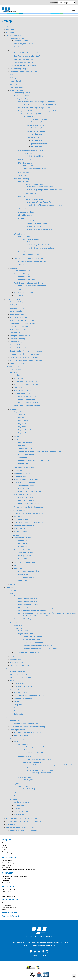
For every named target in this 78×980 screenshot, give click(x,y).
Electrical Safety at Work (19, 348)
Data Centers (19, 714)
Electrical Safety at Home (20, 345)
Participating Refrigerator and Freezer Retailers (45, 205)
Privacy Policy (35, 956)
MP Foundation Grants (19, 674)
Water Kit (22, 252)
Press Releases (20, 596)
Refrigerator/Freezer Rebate (33, 184)
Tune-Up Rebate (33, 138)
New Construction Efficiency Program (28, 258)
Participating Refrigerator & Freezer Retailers (44, 190)
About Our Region (21, 692)
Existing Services (25, 556)
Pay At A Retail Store (26, 430)
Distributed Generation (31, 639)
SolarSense (18, 47)
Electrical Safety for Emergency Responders (27, 351)
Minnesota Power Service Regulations (29, 507)
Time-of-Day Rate (25, 448)
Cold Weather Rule (21, 519)
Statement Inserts (21, 476)
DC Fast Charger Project (19, 69)
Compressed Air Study (27, 279)
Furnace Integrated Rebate (37, 119)
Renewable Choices (17, 38)
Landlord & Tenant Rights (28, 402)
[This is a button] (74, 10)
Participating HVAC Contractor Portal (20, 827)
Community (10, 669)
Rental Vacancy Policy (27, 399)
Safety (12, 584)
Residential (23, 543)
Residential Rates (25, 442)
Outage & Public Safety (15, 299)
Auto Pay (22, 415)
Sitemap (45, 956)
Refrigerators (24, 181)
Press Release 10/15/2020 (28, 605)
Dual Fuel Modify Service (23, 59)
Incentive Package (29, 153)
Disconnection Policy (26, 497)
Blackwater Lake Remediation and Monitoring (27, 727)
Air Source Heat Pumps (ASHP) (30, 114)
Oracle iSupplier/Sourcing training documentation (25, 821)
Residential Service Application (26, 381)
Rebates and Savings (22, 274)
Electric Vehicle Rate (26, 454)
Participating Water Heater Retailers (41, 245)
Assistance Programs (18, 510)
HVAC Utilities (24, 172)
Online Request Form (31, 255)
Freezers (22, 197)
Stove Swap (23, 175)
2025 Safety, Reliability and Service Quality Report (19, 870)
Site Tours (5, 881)
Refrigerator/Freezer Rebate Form (40, 187)
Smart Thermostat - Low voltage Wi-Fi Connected (37, 102)
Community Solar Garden (24, 44)
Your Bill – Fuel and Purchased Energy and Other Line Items (41, 451)
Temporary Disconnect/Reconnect (27, 562)
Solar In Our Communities (32, 762)
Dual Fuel (13, 50)
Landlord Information (22, 393)
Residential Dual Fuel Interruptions (27, 53)
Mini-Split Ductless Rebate (37, 144)
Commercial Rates (25, 276)
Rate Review (23, 464)
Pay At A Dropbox (25, 433)
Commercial (23, 540)
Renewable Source (21, 41)
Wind (16, 793)
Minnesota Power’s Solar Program (40, 770)
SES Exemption (24, 457)
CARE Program (20, 516)
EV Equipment (15, 78)
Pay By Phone (23, 421)
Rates (16, 439)
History (13, 656)
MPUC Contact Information (29, 503)
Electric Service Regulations (29, 571)
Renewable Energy (17, 739)
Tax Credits (23, 264)
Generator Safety (17, 311)
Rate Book (22, 445)
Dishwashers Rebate (26, 212)
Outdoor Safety (16, 342)
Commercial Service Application (26, 384)
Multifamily (18, 295)
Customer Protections (23, 495)
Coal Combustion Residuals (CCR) (27, 652)
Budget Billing (20, 470)
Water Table (23, 786)
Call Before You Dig (17, 339)
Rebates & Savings (17, 90)
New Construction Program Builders (32, 261)
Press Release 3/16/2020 (28, 599)
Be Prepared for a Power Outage (22, 323)
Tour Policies (19, 683)
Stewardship (15, 799)
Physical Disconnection (23, 390)
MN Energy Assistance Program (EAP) (28, 513)
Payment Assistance (22, 473)
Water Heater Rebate (31, 239)
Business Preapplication (23, 271)
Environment (11, 718)
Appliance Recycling (22, 179)
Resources (14, 409)
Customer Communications (25, 482)
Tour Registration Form (23, 686)
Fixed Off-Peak (15, 81)
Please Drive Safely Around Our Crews (24, 354)
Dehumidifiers (24, 218)
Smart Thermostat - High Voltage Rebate (34, 108)
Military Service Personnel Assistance (28, 522)
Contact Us (18, 378)
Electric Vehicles (10, 913)
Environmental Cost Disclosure (30, 491)
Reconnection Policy (26, 500)
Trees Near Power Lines (19, 317)
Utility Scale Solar (25, 777)
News (12, 593)
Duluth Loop (23, 631)
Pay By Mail (23, 424)
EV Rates (13, 75)
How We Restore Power (19, 326)
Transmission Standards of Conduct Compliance (41, 649)
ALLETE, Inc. (35, 936)
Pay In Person (23, 427)
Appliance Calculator (30, 193)
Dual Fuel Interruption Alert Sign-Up (28, 56)
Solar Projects (28, 780)
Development (24, 546)
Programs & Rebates (14, 35)
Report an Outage (17, 302)
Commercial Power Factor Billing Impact (34, 460)
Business (13, 268)
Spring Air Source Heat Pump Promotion (25, 830)
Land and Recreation (22, 802)
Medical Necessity (17, 314)
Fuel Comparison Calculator (25, 62)
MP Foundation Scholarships (21, 677)
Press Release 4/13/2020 (28, 602)
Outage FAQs (15, 332)
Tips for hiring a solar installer (34, 747)
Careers (13, 590)
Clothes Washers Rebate (28, 209)
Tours (12, 681)
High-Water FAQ (29, 789)
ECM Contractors (29, 165)
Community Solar (25, 756)
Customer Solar (24, 744)
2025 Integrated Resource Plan (26, 723)
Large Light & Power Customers (22, 665)
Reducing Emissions (17, 730)
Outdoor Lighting (21, 565)
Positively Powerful (17, 671)
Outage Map (15, 305)
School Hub (14, 84)
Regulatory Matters (26, 634)
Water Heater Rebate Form (37, 242)
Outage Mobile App (17, 308)
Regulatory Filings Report (24, 619)
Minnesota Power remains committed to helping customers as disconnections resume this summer (42, 609)
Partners (17, 711)
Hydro (16, 784)
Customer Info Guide (26, 485)
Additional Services (26, 553)
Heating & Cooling (21, 99)
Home (8, 26)
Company (9, 587)
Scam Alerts (10, 824)
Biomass (17, 796)
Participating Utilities (22, 96)
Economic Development (19, 690)
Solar (16, 742)
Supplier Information (12, 916)
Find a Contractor (17, 87)
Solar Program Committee (41, 773)
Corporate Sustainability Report (45, 946)
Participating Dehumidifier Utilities (40, 230)
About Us (14, 622)
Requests (14, 372)
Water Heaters (24, 237)
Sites (16, 708)
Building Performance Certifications (32, 286)
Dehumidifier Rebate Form (37, 223)
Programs (18, 705)
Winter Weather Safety (19, 329)
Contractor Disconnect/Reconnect (27, 406)
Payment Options (21, 412)
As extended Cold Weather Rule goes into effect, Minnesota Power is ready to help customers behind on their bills (47, 614)
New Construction (21, 387)
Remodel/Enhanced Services (25, 550)
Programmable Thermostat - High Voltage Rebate (38, 111)
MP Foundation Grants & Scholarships (15, 876)
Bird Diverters (19, 814)
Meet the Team (20, 289)
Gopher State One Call (27, 577)
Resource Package (21, 735)
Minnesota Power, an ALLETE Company (9, 10)
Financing (18, 702)
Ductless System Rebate (36, 131)
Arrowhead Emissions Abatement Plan (29, 732)
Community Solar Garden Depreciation (37, 759)
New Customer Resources (24, 467)
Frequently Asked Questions (38, 752)
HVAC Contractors (25, 163)
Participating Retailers (23, 93)
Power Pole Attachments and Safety (24, 357)
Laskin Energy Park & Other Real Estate (29, 695)
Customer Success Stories (24, 292)
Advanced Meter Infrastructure (26, 479)
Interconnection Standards (33, 642)
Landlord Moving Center (27, 396)
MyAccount (10, 29)
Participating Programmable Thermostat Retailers (42, 104)
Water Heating (20, 234)
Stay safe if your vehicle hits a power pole (26, 360)
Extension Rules (24, 574)
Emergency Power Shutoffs (20, 336)
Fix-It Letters (23, 559)
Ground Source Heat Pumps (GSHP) (32, 151)
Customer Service (12, 367)
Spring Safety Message (19, 363)
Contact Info (23, 580)
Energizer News (24, 488)
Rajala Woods (19, 805)
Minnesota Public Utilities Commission (37, 636)
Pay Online (22, 418)
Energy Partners (20, 528)
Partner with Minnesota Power (34, 169)
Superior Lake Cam (21, 811)
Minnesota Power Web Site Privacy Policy (21, 818)
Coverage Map (15, 659)
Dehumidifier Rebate (30, 221)
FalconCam (18, 808)
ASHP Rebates (28, 116)
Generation (18, 625)
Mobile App (10, 32)
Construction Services (23, 538)
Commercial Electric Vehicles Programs (25, 65)
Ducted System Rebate (35, 125)
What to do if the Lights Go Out (22, 320)
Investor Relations (17, 662)
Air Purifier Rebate (25, 215)
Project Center (15, 535)
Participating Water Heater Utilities (40, 248)
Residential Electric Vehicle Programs (24, 72)
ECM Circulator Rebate (27, 160)
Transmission (19, 628)
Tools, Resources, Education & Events (29, 283)
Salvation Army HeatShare (24, 525)
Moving (17, 375)
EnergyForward (16, 720)
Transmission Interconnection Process (37, 646)
